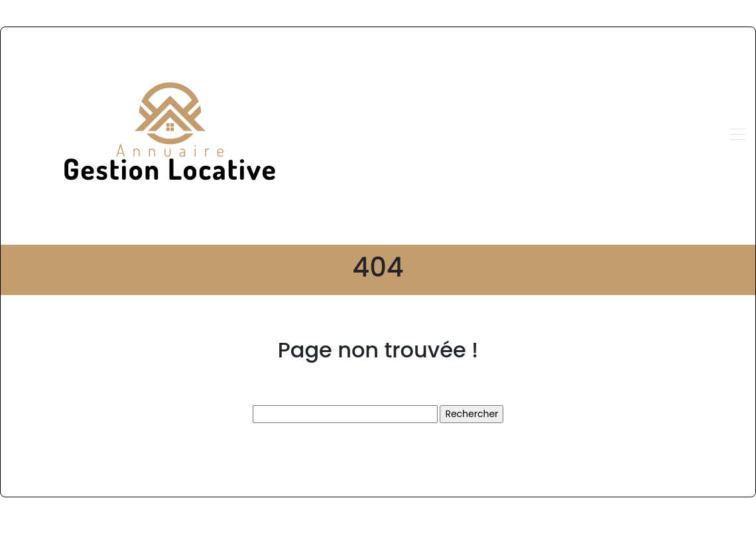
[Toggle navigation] (737, 136)
